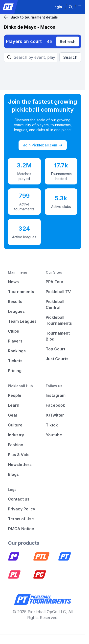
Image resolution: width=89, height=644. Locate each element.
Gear (13, 415)
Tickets (15, 361)
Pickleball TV (58, 292)
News (13, 282)
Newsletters (20, 464)
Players (15, 341)
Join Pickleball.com (43, 145)
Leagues (16, 311)
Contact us (19, 499)
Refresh (68, 41)
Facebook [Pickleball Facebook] (55, 405)
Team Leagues (22, 321)
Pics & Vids (19, 455)
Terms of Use (21, 519)
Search (70, 57)
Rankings (17, 351)
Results (15, 302)
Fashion (16, 445)
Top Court (56, 349)
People (15, 395)
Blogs (13, 474)
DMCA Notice (21, 529)
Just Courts (57, 359)
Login (57, 7)
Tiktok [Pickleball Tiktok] (52, 425)
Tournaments (21, 292)
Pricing (15, 371)
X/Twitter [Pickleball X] (55, 415)
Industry (16, 435)
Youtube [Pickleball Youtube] (54, 435)
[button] (71, 7)
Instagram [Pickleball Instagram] (56, 395)
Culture (15, 425)
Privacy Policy (22, 509)
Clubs (13, 331)
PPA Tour (55, 282)
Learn (14, 405)
